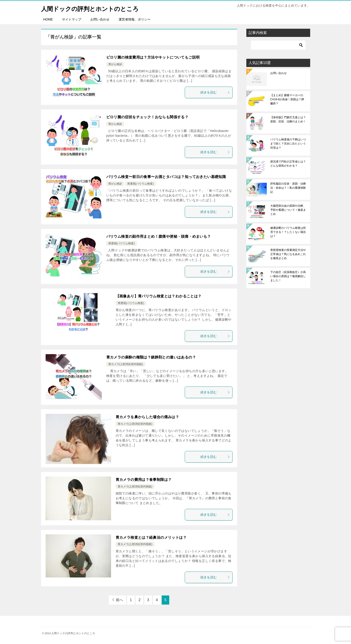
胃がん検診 (115, 64)
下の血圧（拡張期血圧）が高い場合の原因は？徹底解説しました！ (288, 276)
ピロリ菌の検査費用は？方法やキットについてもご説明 (153, 57)
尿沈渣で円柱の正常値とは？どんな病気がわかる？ (288, 164)
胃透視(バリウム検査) (140, 184)
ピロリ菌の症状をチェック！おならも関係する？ (147, 117)
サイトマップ (72, 19)
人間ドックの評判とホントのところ (97, 8)
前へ (120, 600)
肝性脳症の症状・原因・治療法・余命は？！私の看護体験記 (288, 188)
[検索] (278, 45)
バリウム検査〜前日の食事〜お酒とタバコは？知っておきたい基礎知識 (166, 177)
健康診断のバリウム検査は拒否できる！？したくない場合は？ (288, 232)
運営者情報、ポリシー (135, 19)
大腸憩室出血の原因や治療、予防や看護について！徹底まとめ (288, 210)
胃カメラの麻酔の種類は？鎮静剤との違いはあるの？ (151, 357)
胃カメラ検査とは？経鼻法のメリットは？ (151, 537)
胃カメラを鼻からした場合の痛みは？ (147, 417)
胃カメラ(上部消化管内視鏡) (126, 364)
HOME (48, 19)
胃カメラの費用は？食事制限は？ (144, 480)
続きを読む (215, 92)
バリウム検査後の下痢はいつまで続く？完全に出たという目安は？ (288, 144)
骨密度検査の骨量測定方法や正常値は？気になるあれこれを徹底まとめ (288, 254)
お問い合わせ (100, 19)
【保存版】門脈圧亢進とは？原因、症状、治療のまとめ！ (288, 119)
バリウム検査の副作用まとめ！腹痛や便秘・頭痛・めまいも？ (159, 236)
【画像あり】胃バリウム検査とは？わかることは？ (159, 296)
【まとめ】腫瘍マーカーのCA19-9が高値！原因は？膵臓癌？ (287, 99)
